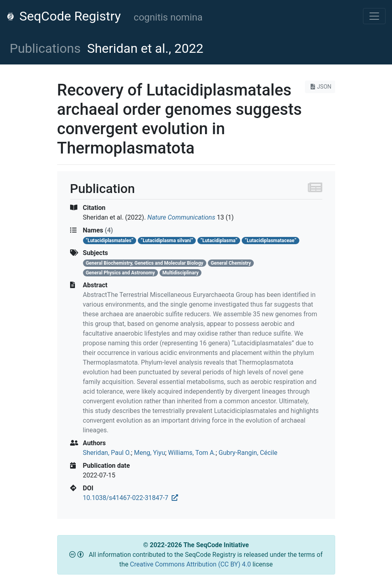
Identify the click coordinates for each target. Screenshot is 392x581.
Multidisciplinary (180, 273)
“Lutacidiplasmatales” (110, 241)
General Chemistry (231, 263)
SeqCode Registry (64, 16)
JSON (320, 87)
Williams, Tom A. (192, 453)
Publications (45, 48)
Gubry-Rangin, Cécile (248, 453)
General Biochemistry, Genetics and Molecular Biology (145, 263)
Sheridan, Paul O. (107, 453)
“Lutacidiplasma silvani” (167, 241)
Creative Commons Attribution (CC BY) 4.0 (191, 564)
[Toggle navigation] (374, 16)
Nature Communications (181, 217)
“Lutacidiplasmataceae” (271, 241)
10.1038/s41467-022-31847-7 (131, 498)
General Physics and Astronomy (120, 273)
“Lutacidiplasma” (219, 241)
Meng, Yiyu (149, 453)
